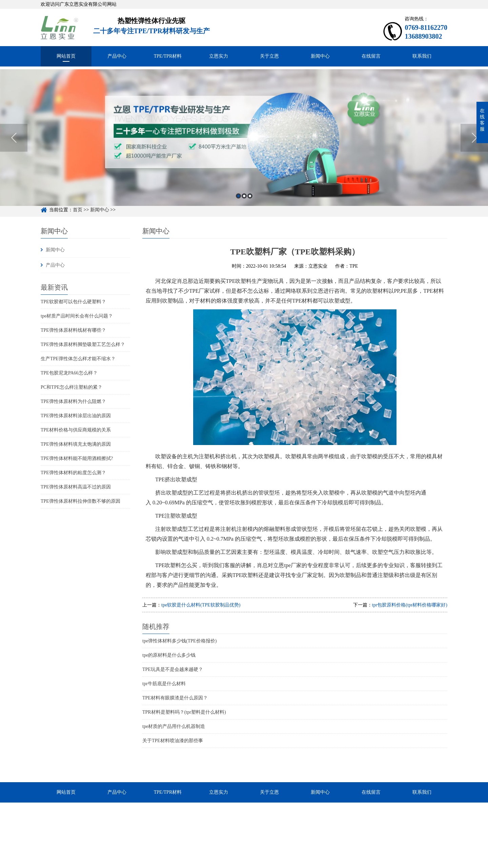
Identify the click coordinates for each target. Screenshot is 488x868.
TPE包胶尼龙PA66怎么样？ (69, 373)
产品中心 (117, 56)
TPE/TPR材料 (168, 56)
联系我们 (422, 56)
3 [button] (250, 206)
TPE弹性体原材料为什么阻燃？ (73, 401)
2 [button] (244, 206)
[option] (244, 148)
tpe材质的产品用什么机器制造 (174, 726)
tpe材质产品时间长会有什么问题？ (77, 316)
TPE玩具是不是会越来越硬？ (173, 669)
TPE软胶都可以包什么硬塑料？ (73, 302)
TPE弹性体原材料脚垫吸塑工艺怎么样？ (83, 344)
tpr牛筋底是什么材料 (164, 684)
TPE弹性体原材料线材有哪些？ (73, 330)
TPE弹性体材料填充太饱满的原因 (76, 444)
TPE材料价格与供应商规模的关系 (76, 430)
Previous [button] (14, 148)
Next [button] (474, 148)
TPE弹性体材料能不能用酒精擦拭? (77, 458)
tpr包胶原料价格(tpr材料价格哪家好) (410, 605)
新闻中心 (320, 56)
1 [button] (238, 206)
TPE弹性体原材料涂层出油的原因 (76, 416)
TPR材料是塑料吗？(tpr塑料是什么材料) (184, 712)
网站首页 (66, 56)
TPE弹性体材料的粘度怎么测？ (73, 473)
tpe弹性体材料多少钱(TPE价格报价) (179, 641)
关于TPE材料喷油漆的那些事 (173, 741)
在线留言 (371, 56)
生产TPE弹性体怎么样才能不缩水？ (78, 359)
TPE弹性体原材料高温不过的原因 (76, 487)
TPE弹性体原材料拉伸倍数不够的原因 (80, 501)
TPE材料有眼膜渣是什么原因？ (175, 698)
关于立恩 (269, 56)
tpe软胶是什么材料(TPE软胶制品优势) (201, 605)
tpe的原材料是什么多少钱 (169, 655)
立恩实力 (219, 56)
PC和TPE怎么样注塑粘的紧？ (72, 387)
